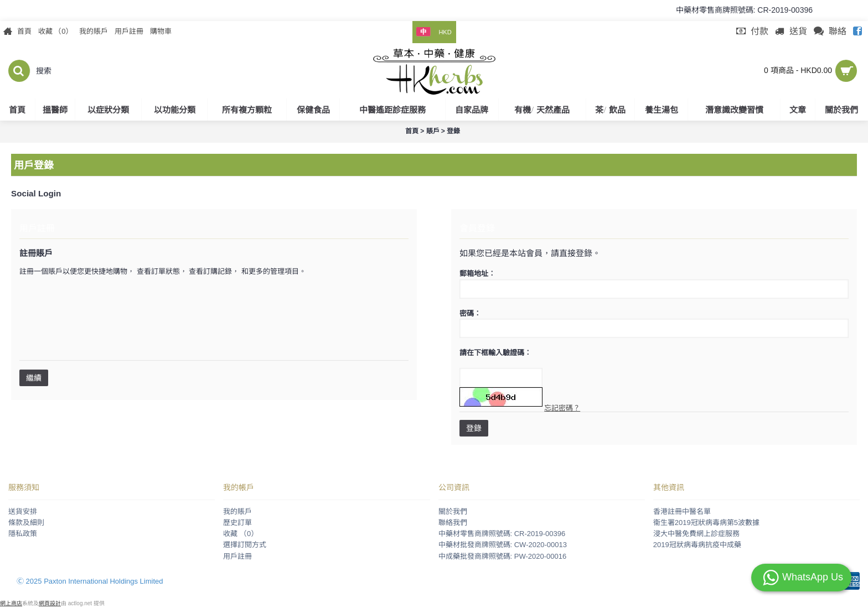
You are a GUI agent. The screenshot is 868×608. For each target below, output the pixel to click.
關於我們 (453, 511)
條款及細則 (26, 523)
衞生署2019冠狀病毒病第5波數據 (706, 523)
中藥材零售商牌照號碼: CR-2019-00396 (502, 534)
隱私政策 (23, 534)
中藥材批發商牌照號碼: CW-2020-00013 (503, 545)
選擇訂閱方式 (245, 545)
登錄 (474, 428)
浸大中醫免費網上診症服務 (696, 534)
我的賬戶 (237, 511)
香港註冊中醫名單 (682, 511)
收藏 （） (241, 534)
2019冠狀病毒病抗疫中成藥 (697, 545)
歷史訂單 (237, 523)
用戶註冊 (237, 556)
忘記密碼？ (562, 408)
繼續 (34, 378)
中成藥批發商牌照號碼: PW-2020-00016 (503, 556)
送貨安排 (23, 511)
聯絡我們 (453, 523)
